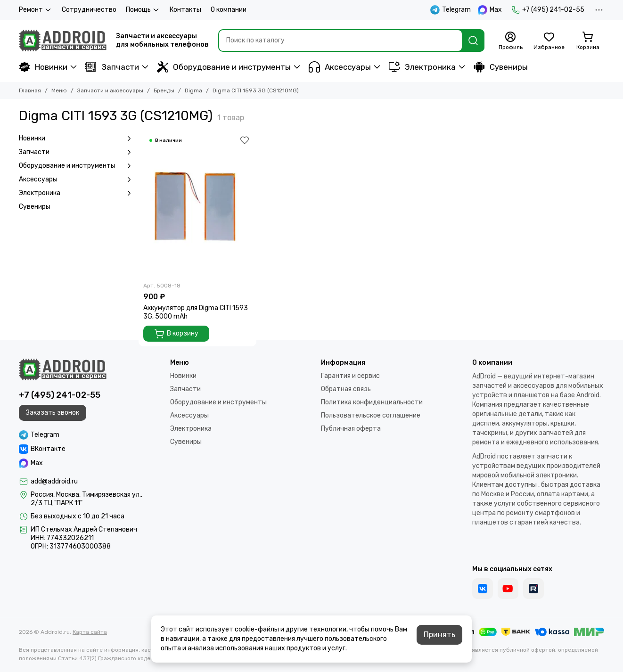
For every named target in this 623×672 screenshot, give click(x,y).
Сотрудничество (89, 10)
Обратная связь (346, 389)
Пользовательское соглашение (371, 415)
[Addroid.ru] (63, 41)
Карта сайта (90, 632)
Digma (193, 90)
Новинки (43, 67)
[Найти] (473, 41)
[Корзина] (588, 41)
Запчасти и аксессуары (110, 90)
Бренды (164, 90)
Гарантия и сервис (350, 376)
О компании (229, 10)
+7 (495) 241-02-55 (548, 10)
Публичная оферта (351, 429)
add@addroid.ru (54, 481)
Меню (59, 90)
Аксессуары (340, 67)
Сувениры (501, 67)
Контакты (185, 10)
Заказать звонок (53, 413)
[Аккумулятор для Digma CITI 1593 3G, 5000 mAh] (197, 205)
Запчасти (112, 67)
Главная (30, 90)
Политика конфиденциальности (372, 402)
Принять (439, 635)
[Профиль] (510, 41)
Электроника (422, 67)
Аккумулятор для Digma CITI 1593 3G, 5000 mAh (196, 312)
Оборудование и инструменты (224, 67)
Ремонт (36, 10)
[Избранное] (549, 41)
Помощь (143, 10)
